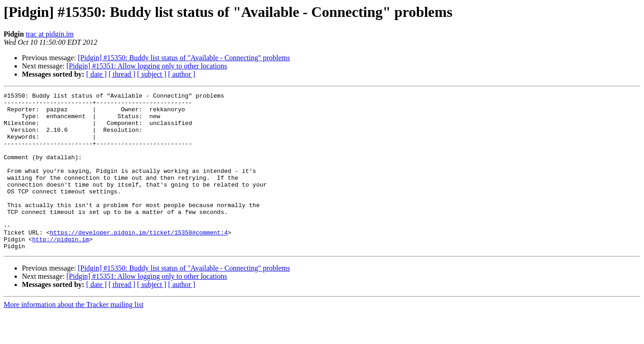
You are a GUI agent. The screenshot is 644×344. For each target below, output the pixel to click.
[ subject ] (152, 74)
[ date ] (96, 74)
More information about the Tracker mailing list (74, 336)
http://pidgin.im (60, 269)
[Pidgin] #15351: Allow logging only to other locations (147, 66)
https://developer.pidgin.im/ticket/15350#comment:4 (139, 261)
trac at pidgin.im (49, 34)
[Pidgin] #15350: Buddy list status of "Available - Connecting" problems (184, 58)
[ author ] (182, 74)
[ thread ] (122, 74)
